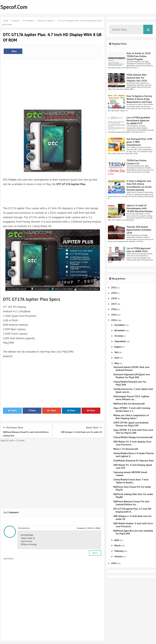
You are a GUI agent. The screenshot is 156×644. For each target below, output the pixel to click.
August (118, 347)
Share (13, 51)
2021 (114, 287)
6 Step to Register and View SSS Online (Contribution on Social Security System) (139, 185)
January (119, 556)
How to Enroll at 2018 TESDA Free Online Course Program (138, 56)
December (120, 325)
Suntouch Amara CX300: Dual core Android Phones (131, 369)
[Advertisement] (53, 82)
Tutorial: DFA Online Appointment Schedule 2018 (139, 230)
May (117, 363)
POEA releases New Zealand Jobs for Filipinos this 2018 (137, 78)
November (120, 330)
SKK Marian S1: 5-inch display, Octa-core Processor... (133, 443)
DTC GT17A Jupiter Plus (71, 184)
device (12, 352)
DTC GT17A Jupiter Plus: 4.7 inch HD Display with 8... (132, 510)
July (117, 352)
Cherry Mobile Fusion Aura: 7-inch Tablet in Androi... (131, 481)
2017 (114, 304)
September (121, 341)
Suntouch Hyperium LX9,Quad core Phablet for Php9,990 (132, 376)
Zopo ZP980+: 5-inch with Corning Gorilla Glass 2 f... (132, 409)
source (8, 356)
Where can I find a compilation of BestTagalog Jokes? (131, 417)
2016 (114, 309)
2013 (114, 563)
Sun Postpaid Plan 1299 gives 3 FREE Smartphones (139, 142)
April (117, 540)
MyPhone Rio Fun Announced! (129, 404)
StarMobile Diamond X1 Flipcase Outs (134, 461)
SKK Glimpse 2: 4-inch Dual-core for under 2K (81, 432)
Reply (95, 553)
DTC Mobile (10, 180)
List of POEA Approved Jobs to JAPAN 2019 (138, 250)
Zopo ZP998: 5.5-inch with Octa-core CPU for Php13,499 (133, 431)
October (119, 336)
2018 (114, 298)
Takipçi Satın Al (28, 538)
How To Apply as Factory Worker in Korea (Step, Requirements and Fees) (139, 99)
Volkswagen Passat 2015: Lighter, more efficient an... (131, 398)
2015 (114, 315)
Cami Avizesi (26, 541)
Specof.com (14, 7)
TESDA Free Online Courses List (136, 162)
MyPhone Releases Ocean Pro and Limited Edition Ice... (131, 503)
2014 (114, 320)
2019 (114, 293)
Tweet (12, 410)
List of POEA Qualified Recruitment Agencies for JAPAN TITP (138, 120)
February (119, 551)
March (118, 545)
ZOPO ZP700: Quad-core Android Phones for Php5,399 (131, 424)
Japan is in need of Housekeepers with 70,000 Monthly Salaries (140, 208)
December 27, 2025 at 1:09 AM (89, 528)
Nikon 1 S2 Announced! (126, 449)
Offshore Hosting (29, 544)
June (117, 358)
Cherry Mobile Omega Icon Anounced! (133, 437)
